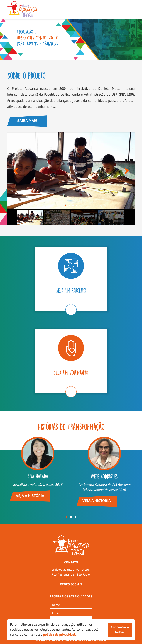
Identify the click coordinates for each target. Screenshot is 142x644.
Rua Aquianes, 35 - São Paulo (71, 575)
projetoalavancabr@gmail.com (72, 570)
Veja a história (30, 496)
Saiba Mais (27, 121)
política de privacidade (60, 635)
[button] (67, 517)
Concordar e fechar (120, 630)
